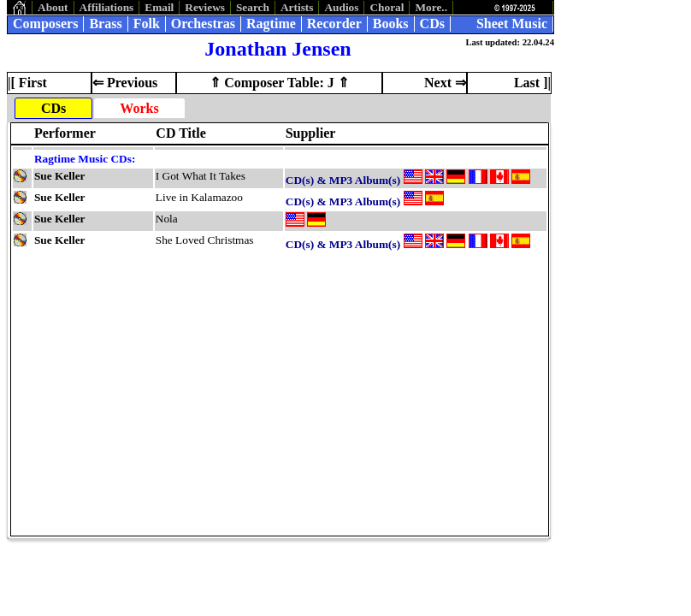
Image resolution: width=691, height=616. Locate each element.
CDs (432, 24)
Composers (45, 24)
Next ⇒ (445, 83)
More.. (431, 7)
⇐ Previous (125, 83)
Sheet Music (512, 24)
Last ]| (532, 83)
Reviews (205, 7)
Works (139, 108)
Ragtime (271, 24)
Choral (387, 7)
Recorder (334, 24)
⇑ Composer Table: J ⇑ (279, 83)
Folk (147, 24)
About (53, 7)
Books (391, 24)
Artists (297, 7)
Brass (105, 24)
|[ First (27, 83)
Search (253, 7)
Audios (341, 7)
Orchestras (203, 24)
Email (159, 7)
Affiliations (107, 7)
